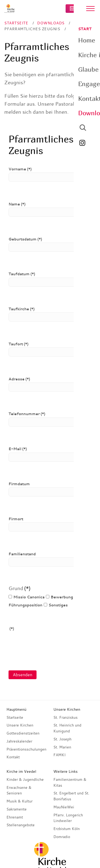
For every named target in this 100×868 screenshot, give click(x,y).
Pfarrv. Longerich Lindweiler (68, 818)
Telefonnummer (27, 414)
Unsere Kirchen (20, 725)
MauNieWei (64, 807)
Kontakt (13, 757)
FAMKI (59, 755)
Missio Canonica (27, 597)
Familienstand (22, 554)
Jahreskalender (19, 741)
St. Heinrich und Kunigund (67, 728)
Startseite (15, 717)
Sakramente (17, 809)
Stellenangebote (21, 825)
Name (17, 204)
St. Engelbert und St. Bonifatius (71, 796)
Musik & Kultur (19, 801)
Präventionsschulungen (26, 749)
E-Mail (18, 449)
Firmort (16, 519)
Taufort (19, 344)
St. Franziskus (65, 717)
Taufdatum (22, 274)
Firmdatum (19, 484)
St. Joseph (62, 739)
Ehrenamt (15, 817)
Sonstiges (56, 605)
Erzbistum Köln (67, 829)
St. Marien (62, 747)
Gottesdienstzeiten (23, 733)
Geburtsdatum (25, 239)
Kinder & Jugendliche (25, 779)
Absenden (23, 675)
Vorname (20, 169)
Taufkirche (22, 309)
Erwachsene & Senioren (19, 790)
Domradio (62, 837)
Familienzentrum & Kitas (70, 782)
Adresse (19, 379)
